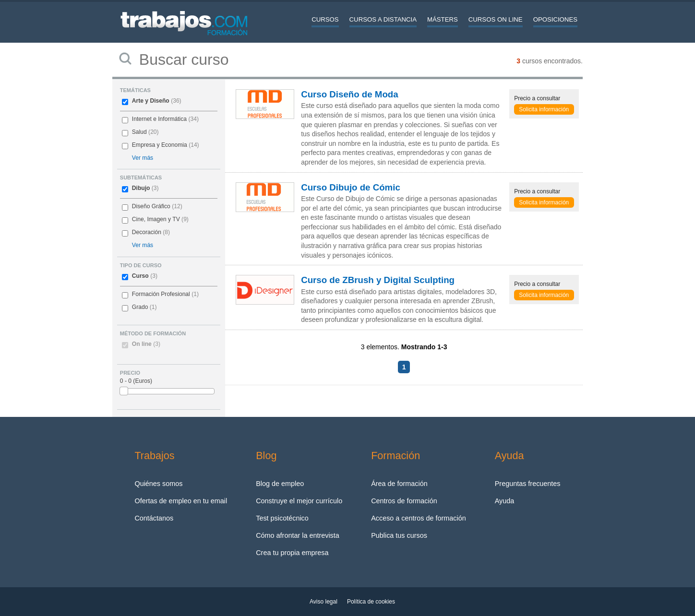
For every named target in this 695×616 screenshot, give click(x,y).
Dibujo (141, 188)
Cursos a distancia (383, 19)
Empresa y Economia (160, 145)
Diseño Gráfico (151, 206)
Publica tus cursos (399, 535)
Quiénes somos (158, 484)
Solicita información (544, 109)
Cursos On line (496, 19)
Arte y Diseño (151, 101)
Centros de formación (404, 501)
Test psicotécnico (282, 518)
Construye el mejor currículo (299, 501)
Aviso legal (324, 602)
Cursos (325, 19)
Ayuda (505, 501)
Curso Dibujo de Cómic (351, 187)
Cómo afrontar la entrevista (298, 535)
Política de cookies (371, 602)
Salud (139, 132)
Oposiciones (555, 19)
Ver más (143, 158)
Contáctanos (154, 518)
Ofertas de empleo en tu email (181, 501)
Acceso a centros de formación (419, 518)
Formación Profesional (161, 294)
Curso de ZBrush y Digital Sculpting (378, 280)
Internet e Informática (159, 119)
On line (146, 344)
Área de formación (399, 484)
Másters (443, 19)
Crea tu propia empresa (292, 553)
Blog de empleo (280, 484)
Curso (140, 276)
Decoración (147, 232)
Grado (140, 307)
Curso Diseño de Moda (349, 94)
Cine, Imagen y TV (156, 219)
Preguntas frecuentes (528, 484)
